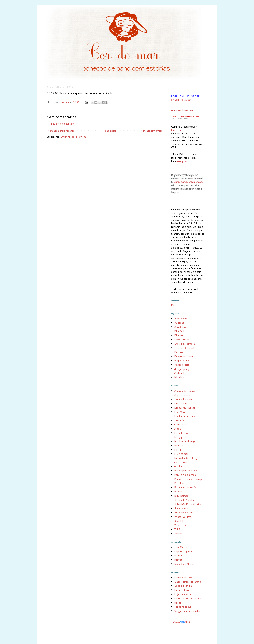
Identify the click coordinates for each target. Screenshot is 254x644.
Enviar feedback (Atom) (73, 137)
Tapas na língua (183, 607)
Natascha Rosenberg (186, 458)
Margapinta (180, 437)
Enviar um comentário (63, 124)
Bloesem (179, 335)
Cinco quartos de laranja (188, 582)
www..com (182, 622)
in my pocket (181, 424)
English (175, 305)
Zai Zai (178, 529)
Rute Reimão (181, 496)
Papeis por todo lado (186, 471)
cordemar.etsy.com (182, 100)
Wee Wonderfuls (184, 513)
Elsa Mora (180, 412)
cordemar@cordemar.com (188, 182)
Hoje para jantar (183, 594)
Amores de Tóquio (185, 391)
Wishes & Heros (183, 517)
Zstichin (179, 534)
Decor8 (179, 352)
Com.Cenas (181, 547)
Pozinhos (179, 483)
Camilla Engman (183, 399)
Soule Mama (181, 508)
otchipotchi (180, 466)
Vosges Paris (182, 365)
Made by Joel (182, 433)
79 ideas (179, 323)
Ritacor (178, 492)
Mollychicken (181, 454)
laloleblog (180, 377)
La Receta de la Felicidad (188, 598)
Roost (178, 603)
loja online (177, 130)
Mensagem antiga (153, 131)
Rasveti (178, 560)
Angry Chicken (182, 395)
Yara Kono (180, 525)
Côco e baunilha (183, 586)
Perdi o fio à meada (185, 475)
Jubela (178, 429)
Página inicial (109, 131)
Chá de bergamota (185, 344)
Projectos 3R (182, 361)
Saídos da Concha (184, 500)
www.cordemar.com (182, 110)
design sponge (182, 369)
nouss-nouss (181, 462)
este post (182, 161)
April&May (180, 327)
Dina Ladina (181, 403)
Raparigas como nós (185, 487)
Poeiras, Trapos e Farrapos (189, 479)
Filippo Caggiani (183, 551)
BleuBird (179, 331)
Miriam (178, 450)
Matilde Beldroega (185, 441)
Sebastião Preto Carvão (188, 504)
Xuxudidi (179, 521)
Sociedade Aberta (184, 564)
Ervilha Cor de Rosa (185, 416)
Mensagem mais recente (61, 131)
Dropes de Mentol (185, 408)
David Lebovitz (183, 590)
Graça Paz (180, 420)
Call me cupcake (183, 578)
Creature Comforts (185, 348)
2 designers (181, 319)
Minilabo (179, 445)
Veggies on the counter (187, 611)
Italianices (180, 555)
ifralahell (179, 373)
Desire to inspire (184, 356)
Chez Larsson (182, 340)
